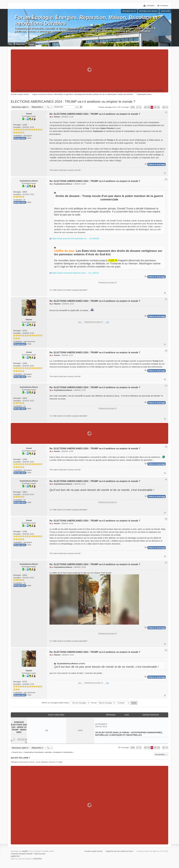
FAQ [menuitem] (11, 44)
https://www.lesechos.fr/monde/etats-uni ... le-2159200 (76, 239)
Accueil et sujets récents (93, 851)
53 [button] (155, 107)
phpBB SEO (15, 856)
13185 (25, 125)
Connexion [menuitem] (164, 6)
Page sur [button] (133, 107)
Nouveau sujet (19, 107)
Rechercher (77, 107)
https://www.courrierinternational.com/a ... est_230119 (75, 273)
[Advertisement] (89, 70)
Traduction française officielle (22, 854)
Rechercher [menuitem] (20, 44)
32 (24, 739)
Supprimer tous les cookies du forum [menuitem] (119, 851)
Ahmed (29, 114)
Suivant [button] (167, 107)
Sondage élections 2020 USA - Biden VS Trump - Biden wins (19, 727)
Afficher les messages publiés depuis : (66, 703)
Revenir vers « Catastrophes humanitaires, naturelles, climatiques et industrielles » (43, 752)
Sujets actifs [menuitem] (165, 11)
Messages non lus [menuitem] (129, 11)
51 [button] (149, 107)
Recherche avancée (81, 107)
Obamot (29, 320)
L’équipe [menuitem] (31, 44)
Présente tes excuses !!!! (108, 282)
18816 (25, 192)
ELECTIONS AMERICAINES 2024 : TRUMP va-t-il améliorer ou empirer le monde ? (73, 102)
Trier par (103, 703)
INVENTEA (38, 859)
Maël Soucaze (40, 854)
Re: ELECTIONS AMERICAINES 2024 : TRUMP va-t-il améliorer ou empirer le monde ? (95, 114)
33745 (25, 331)
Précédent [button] (137, 107)
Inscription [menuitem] (151, 6)
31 (21, 739)
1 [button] (140, 107)
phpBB (25, 851)
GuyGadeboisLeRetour (29, 181)
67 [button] (164, 107)
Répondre (37, 107)
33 (26, 739)
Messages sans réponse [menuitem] (148, 11)
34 (26, 742)
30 (19, 739)
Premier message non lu (108, 107)
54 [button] (158, 107)
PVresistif (102, 724)
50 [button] (145, 107)
